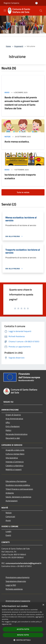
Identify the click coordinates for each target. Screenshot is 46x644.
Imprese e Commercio (15, 462)
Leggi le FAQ (11, 585)
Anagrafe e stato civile (15, 450)
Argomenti (19, 46)
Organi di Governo (13, 415)
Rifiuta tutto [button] (23, 635)
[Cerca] (41, 11)
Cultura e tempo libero (15, 454)
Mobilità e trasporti (14, 469)
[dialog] (23, 623)
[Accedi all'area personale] (36, 3)
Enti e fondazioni (13, 426)
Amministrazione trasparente (18, 601)
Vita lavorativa (12, 458)
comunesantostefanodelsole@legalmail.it (23, 563)
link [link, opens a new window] (10, 624)
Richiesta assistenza (14, 589)
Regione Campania (11, 3)
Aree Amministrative (14, 419)
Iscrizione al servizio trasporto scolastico (20, 176)
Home (8, 46)
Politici (8, 430)
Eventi (8, 535)
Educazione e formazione (16, 481)
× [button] (43, 605)
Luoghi (8, 531)
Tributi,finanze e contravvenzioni (19, 489)
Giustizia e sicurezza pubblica (18, 485)
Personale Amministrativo (16, 434)
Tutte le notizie (23, 192)
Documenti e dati (13, 438)
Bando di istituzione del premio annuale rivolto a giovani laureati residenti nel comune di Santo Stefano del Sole (22, 103)
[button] (23, 640)
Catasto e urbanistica (14, 466)
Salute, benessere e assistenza (18, 497)
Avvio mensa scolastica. (17, 142)
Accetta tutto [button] (23, 629)
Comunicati (10, 517)
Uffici (8, 422)
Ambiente (10, 493)
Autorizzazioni (12, 501)
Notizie (8, 137)
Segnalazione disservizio (16, 581)
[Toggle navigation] (5, 10)
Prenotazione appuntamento (18, 577)
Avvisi (7, 92)
